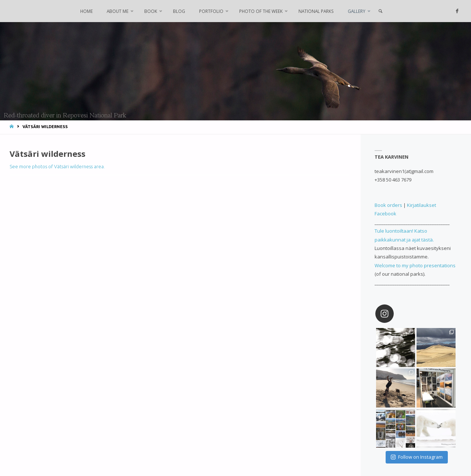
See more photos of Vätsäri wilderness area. (57, 166)
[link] (380, 11)
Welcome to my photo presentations (415, 265)
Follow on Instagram (417, 457)
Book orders (388, 205)
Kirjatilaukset (422, 205)
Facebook (385, 214)
